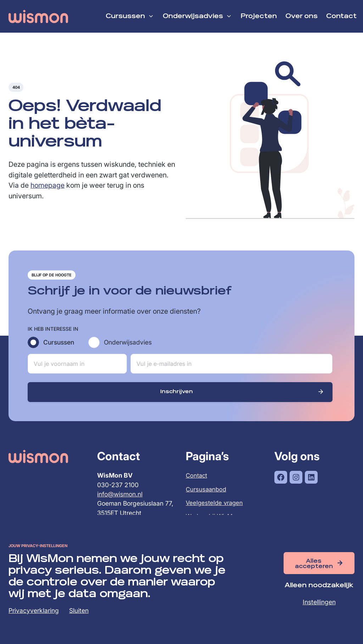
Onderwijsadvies (128, 348)
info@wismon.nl (120, 500)
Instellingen (319, 602)
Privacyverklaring (34, 610)
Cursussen (59, 348)
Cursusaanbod (207, 496)
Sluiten (79, 610)
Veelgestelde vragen (216, 509)
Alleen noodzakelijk (319, 586)
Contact (197, 482)
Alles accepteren (314, 564)
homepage (48, 191)
